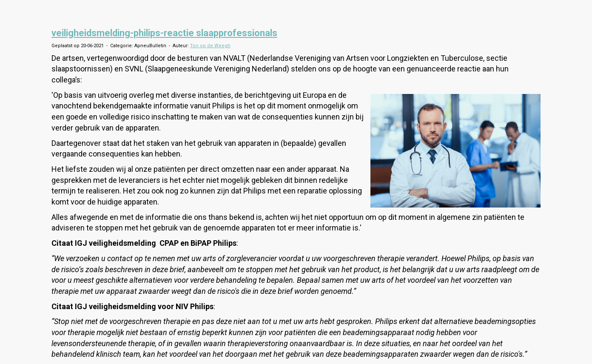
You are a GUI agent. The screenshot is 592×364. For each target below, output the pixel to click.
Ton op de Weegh (210, 46)
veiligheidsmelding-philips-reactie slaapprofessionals (164, 33)
